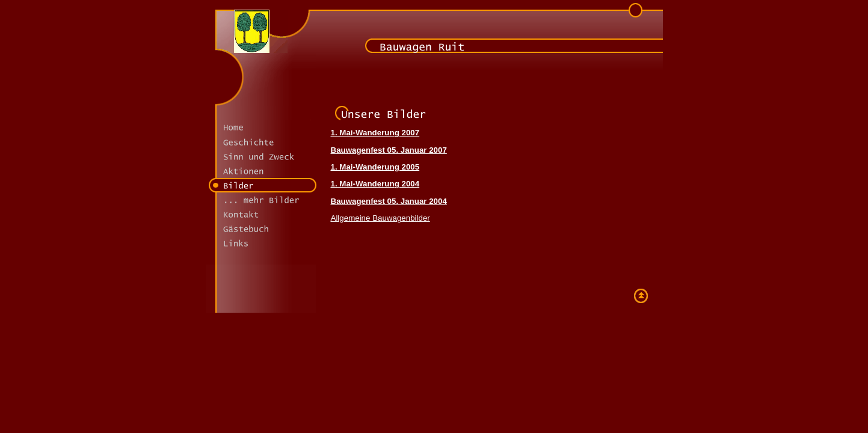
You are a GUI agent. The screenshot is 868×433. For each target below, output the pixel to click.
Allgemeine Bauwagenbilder (380, 218)
